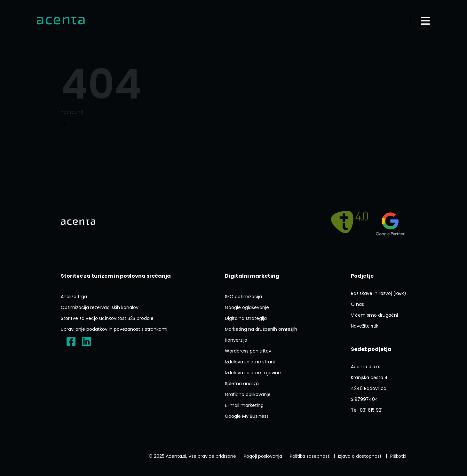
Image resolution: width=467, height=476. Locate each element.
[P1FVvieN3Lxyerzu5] (369, 383)
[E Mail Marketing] (244, 405)
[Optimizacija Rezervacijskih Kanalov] (100, 307)
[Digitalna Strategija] (246, 318)
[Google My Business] (247, 416)
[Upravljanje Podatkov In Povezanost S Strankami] (114, 329)
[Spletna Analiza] (242, 384)
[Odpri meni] (425, 21)
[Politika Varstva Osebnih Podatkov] (310, 456)
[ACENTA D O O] (364, 399)
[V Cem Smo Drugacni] (374, 315)
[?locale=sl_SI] (71, 341)
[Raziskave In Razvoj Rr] (379, 293)
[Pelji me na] (349, 222)
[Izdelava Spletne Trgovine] (253, 373)
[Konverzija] (236, 340)
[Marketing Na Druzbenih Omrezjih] (261, 329)
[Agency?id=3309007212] (390, 222)
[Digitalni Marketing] (252, 276)
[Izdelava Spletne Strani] (250, 362)
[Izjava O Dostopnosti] (360, 456)
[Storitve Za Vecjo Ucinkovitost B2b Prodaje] (107, 318)
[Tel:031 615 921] (367, 410)
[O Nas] (357, 304)
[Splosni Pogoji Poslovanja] (263, 456)
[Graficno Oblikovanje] (248, 394)
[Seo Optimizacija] (243, 297)
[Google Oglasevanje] (247, 307)
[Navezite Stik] (365, 326)
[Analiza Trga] (74, 297)
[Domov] (61, 21)
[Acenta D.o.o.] (86, 341)
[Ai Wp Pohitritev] (248, 351)
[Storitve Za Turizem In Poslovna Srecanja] (116, 276)
